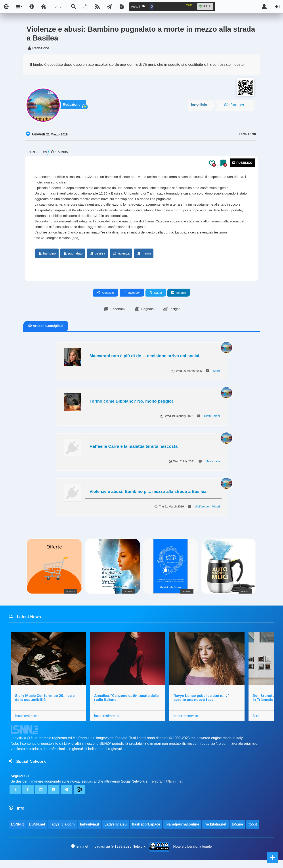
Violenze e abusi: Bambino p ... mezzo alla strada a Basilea (148, 496)
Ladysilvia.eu (116, 832)
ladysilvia (199, 106)
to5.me (238, 832)
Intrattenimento (27, 721)
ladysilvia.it (90, 832)
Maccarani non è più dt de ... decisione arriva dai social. (145, 361)
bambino (47, 258)
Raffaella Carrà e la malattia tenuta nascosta (134, 451)
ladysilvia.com (63, 832)
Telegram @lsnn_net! (167, 788)
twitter (156, 297)
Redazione (73, 106)
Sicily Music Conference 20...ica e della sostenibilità (45, 703)
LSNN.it (17, 832)
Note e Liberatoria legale (193, 854)
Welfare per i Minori (239, 106)
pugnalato (73, 258)
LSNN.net (37, 832)
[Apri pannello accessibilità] (32, 7)
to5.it (253, 832)
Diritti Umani (212, 421)
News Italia (213, 466)
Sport (216, 375)
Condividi (106, 297)
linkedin (179, 297)
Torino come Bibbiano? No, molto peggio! (131, 406)
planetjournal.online (183, 832)
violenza (121, 258)
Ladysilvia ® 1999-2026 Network (120, 854)
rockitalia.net (216, 832)
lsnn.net (80, 854)
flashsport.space (146, 832)
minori (144, 258)
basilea (97, 258)
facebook (132, 297)
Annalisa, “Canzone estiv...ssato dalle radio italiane (127, 703)
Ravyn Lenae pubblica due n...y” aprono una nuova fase (202, 703)
